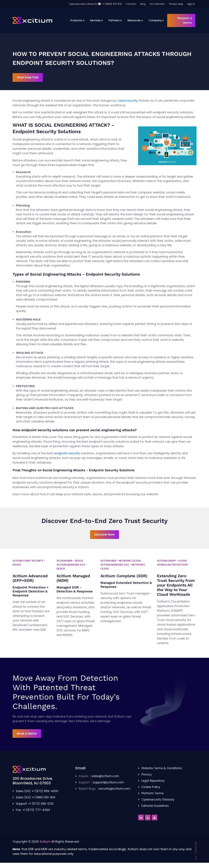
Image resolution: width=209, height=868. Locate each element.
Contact (131, 4)
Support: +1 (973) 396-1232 (36, 804)
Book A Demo (28, 734)
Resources (134, 20)
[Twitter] (148, 818)
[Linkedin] (141, 818)
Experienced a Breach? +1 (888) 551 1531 (95, 4)
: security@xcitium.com (105, 789)
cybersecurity (128, 101)
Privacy (147, 775)
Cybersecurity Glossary (159, 800)
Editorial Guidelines (155, 806)
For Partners (157, 4)
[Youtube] (154, 818)
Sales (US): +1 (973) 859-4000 (38, 792)
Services (95, 20)
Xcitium (45, 842)
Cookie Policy (151, 788)
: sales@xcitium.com (99, 777)
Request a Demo (185, 20)
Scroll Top (196, 848)
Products (76, 20)
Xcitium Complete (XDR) (124, 576)
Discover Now (105, 535)
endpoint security (67, 453)
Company (155, 20)
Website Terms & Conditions (162, 769)
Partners (114, 20)
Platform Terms (153, 794)
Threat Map (176, 4)
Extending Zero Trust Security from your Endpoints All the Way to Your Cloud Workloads (176, 585)
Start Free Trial (29, 77)
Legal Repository (154, 781)
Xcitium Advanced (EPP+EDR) (30, 579)
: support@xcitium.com (102, 783)
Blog (143, 4)
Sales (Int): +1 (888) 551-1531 (37, 798)
